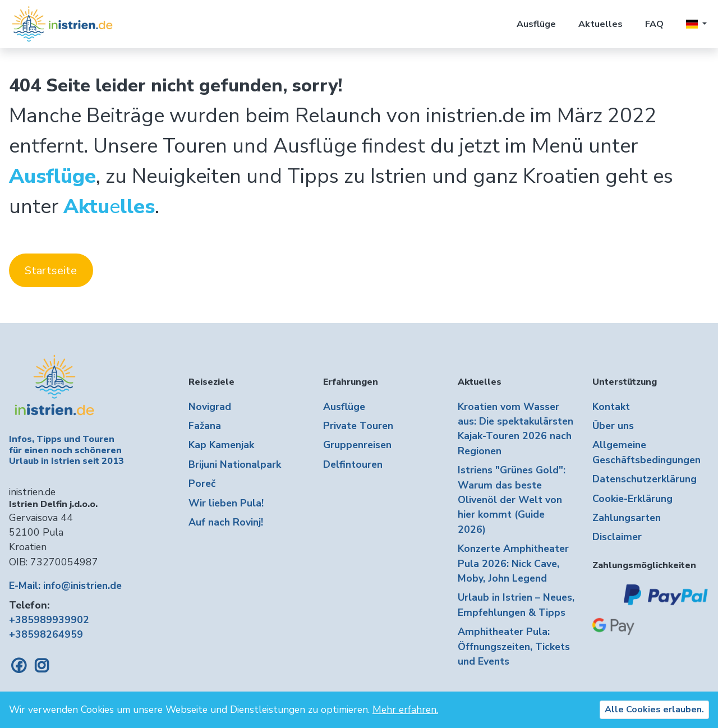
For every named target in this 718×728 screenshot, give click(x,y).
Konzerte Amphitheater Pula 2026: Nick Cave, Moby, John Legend (513, 563)
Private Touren (358, 426)
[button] (696, 24)
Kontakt (611, 407)
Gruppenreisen (357, 445)
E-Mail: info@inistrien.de (65, 586)
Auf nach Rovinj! (226, 522)
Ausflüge (536, 24)
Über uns (613, 426)
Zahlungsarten (627, 518)
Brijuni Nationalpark (235, 464)
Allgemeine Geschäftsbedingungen (646, 452)
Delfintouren (353, 464)
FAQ (654, 24)
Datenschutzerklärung (645, 479)
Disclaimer (617, 537)
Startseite (51, 271)
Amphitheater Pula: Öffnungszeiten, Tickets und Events (514, 646)
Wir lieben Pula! (226, 503)
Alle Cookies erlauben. (654, 709)
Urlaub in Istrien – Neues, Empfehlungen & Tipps (516, 605)
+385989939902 (49, 620)
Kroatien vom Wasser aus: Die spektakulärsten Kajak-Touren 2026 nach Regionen (516, 429)
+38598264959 (46, 634)
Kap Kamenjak (221, 445)
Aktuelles (600, 24)
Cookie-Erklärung (632, 499)
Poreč (202, 483)
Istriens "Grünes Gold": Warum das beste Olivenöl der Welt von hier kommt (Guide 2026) (512, 500)
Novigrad (210, 407)
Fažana (205, 426)
